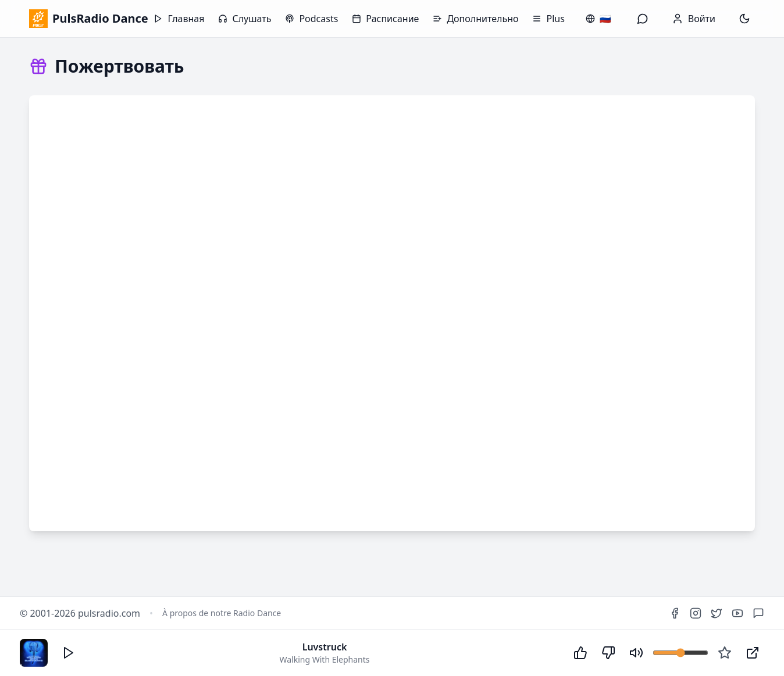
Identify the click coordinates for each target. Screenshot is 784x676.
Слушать (245, 19)
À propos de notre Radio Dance (222, 613)
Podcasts (311, 19)
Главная (179, 19)
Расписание (385, 19)
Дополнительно (475, 19)
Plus (548, 19)
